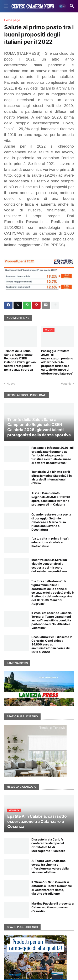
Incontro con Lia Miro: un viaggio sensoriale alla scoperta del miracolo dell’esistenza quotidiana (49, 565)
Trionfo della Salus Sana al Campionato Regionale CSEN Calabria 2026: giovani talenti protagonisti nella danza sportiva (20, 360)
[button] (6, 6)
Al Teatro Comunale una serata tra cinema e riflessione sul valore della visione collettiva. (50, 866)
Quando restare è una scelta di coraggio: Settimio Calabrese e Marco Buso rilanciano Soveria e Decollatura (51, 522)
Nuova (11, 384)
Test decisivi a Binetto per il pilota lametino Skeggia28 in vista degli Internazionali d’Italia (52, 477)
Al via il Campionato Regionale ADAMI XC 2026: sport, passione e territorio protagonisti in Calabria (51, 499)
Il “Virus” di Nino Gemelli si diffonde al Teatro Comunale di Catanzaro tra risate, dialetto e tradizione (52, 888)
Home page (12, 20)
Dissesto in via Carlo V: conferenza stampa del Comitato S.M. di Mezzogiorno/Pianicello (48, 845)
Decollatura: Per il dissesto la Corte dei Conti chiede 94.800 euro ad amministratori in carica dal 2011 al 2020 (52, 644)
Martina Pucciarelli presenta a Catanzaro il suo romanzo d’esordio (53, 907)
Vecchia (66, 384)
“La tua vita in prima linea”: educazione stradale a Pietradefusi (50, 542)
